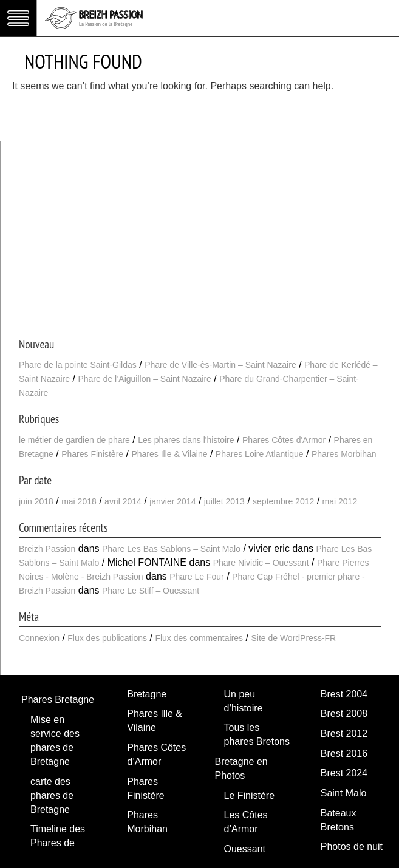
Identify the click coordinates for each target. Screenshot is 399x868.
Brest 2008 (344, 714)
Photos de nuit (352, 846)
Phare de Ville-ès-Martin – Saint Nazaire (220, 365)
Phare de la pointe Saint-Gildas (78, 365)
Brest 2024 (344, 773)
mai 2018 (79, 501)
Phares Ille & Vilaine (169, 454)
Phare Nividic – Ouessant (261, 563)
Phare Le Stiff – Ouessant (151, 591)
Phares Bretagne (58, 700)
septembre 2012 (283, 501)
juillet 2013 (224, 501)
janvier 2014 (172, 501)
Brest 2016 (344, 754)
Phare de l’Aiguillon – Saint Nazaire (144, 379)
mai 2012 (340, 501)
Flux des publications (107, 638)
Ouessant (245, 849)
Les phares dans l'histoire (186, 440)
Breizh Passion (47, 549)
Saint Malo (344, 793)
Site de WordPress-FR (293, 638)
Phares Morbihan (344, 454)
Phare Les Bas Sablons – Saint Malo (171, 549)
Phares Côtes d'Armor (284, 440)
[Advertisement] (200, 245)
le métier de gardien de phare (74, 440)
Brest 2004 (344, 694)
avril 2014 (123, 501)
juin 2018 (36, 501)
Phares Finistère (92, 454)
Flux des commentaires (199, 638)
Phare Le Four (197, 577)
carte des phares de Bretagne (52, 795)
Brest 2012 (344, 734)
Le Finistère (250, 795)
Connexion (39, 638)
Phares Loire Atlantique (260, 454)
